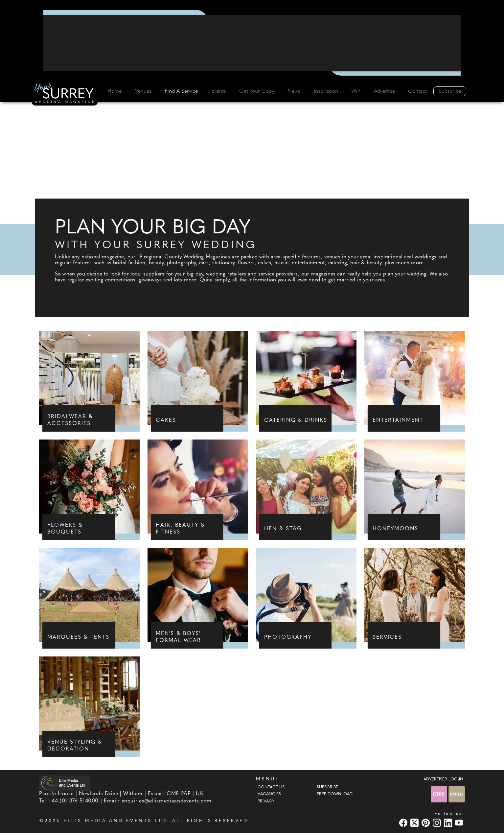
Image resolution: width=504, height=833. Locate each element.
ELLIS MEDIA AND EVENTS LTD (115, 821)
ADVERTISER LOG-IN (443, 779)
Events (219, 91)
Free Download (335, 794)
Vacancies (269, 794)
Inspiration (326, 91)
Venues (143, 91)
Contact (417, 91)
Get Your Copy (257, 91)
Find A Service (181, 91)
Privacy (266, 801)
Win (356, 91)
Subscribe (450, 91)
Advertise (384, 91)
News (294, 91)
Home (115, 91)
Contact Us (271, 787)
